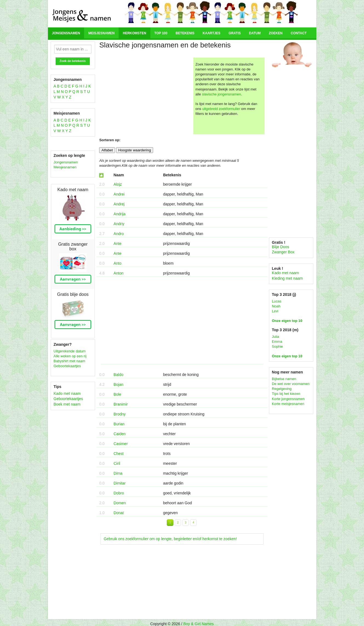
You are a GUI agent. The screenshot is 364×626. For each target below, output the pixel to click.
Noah (276, 306)
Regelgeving (282, 389)
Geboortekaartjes (67, 366)
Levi (275, 311)
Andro (118, 234)
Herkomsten (134, 33)
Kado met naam (67, 393)
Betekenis (185, 33)
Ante (117, 243)
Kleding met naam (287, 278)
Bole (117, 394)
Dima (118, 473)
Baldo (118, 375)
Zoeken (276, 33)
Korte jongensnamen (288, 399)
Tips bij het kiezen (286, 394)
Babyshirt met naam (70, 361)
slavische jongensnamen (221, 94)
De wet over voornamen (291, 384)
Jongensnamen (66, 33)
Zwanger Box (283, 252)
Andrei (119, 194)
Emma (277, 342)
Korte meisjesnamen (288, 404)
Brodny (119, 414)
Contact (299, 33)
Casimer (121, 444)
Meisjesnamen (101, 33)
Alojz (117, 184)
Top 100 (161, 33)
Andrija (119, 214)
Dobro (119, 493)
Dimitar (119, 483)
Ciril (117, 463)
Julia (276, 337)
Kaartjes (212, 33)
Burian (119, 424)
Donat (118, 513)
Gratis (235, 33)
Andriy (119, 224)
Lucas (277, 301)
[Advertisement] (145, 96)
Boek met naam (67, 404)
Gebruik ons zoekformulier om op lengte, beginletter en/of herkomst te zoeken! (170, 539)
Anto (117, 263)
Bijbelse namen (284, 379)
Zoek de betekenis (73, 61)
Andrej (119, 204)
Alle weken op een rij (70, 356)
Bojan (118, 384)
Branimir (121, 404)
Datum (255, 33)
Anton (118, 273)
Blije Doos (281, 247)
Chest (118, 454)
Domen (120, 503)
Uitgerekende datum (70, 351)
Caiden (119, 434)
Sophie (277, 346)
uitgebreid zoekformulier (221, 109)
